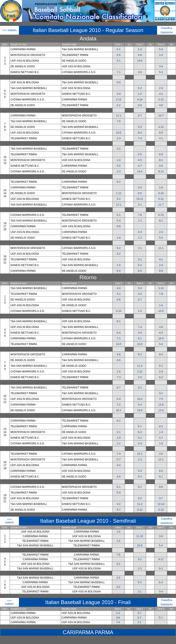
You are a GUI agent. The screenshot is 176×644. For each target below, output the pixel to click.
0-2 (119, 105)
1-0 (161, 55)
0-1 (119, 49)
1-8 (119, 238)
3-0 (119, 94)
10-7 (161, 116)
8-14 (161, 172)
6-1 (161, 221)
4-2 (119, 149)
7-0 (119, 265)
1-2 (140, 94)
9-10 (161, 193)
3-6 (119, 354)
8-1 (161, 160)
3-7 (139, 613)
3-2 (119, 504)
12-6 (161, 405)
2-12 (140, 372)
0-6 (161, 166)
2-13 (119, 100)
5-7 (140, 300)
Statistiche (166, 32)
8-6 (161, 271)
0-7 (140, 116)
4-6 (161, 105)
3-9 (161, 66)
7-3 (119, 377)
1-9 (119, 438)
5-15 (161, 100)
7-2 (119, 405)
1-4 (119, 160)
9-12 (161, 559)
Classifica (166, 28)
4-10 (161, 127)
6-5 (161, 154)
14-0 (140, 61)
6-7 (119, 388)
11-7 (161, 205)
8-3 (140, 133)
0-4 (119, 399)
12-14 (161, 504)
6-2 (119, 271)
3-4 (140, 288)
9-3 (140, 477)
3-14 (161, 288)
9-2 (161, 569)
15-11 (140, 199)
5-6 (161, 238)
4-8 (140, 55)
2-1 (140, 205)
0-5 (119, 55)
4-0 (119, 288)
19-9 (140, 410)
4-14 (140, 100)
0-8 (140, 105)
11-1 (119, 116)
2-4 (161, 265)
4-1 (119, 61)
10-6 (161, 311)
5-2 (140, 88)
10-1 (119, 410)
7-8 (140, 215)
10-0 (119, 133)
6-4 (119, 333)
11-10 (140, 536)
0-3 (140, 127)
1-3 (140, 49)
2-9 (140, 444)
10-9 (140, 546)
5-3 (161, 49)
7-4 (140, 138)
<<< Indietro (9, 30)
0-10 (161, 215)
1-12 (119, 193)
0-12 (161, 199)
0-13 (161, 510)
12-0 (161, 410)
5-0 (140, 188)
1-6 (161, 188)
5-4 (119, 221)
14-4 (140, 172)
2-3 (161, 88)
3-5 (161, 454)
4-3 (140, 232)
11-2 (140, 504)
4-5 (140, 160)
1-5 (140, 311)
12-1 (161, 460)
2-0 (140, 377)
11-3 (140, 366)
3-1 (161, 393)
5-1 (119, 294)
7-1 (119, 72)
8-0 (161, 133)
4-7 (140, 166)
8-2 (119, 182)
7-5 (119, 121)
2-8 (140, 72)
